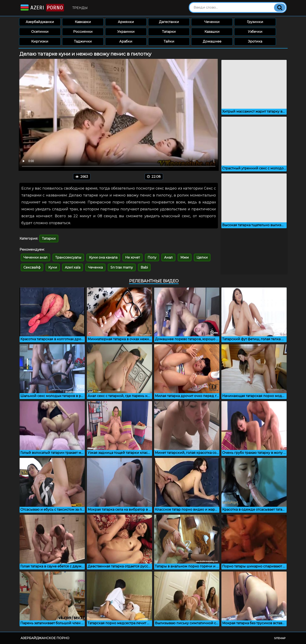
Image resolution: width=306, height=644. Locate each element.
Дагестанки (169, 22)
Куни (53, 267)
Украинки (126, 32)
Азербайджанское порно (45, 638)
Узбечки (255, 32)
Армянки (126, 22)
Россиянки (83, 32)
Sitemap (280, 638)
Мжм (185, 257)
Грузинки (255, 22)
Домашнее (212, 41)
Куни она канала (103, 257)
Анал (168, 257)
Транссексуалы (68, 257)
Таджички (83, 41)
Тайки (169, 41)
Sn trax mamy (122, 267)
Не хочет (133, 257)
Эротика (255, 41)
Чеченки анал (35, 257)
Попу (152, 257)
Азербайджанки (40, 22)
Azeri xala (73, 267)
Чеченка (95, 267)
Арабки (126, 41)
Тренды (80, 8)
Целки (202, 257)
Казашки (212, 32)
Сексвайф (32, 267)
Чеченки (212, 22)
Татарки (169, 32)
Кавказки (83, 22)
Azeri (42, 8)
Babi (144, 267)
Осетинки (40, 32)
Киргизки (40, 41)
